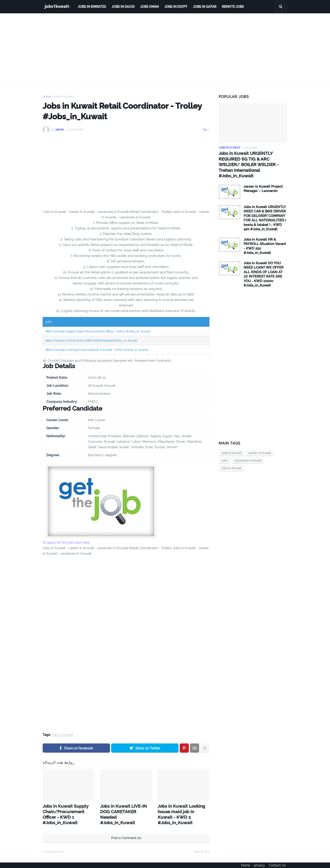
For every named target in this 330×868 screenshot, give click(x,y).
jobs (224, 454)
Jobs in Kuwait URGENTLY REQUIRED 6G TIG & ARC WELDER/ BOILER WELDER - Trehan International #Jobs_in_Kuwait (253, 161)
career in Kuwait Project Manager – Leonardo (263, 182)
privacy (259, 861)
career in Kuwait (260, 446)
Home (47, 96)
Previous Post (54, 844)
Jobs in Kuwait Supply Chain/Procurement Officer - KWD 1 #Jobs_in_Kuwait (98, 331)
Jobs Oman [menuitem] (149, 7)
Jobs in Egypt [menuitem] (176, 7)
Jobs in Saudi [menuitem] (123, 7)
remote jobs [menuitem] (233, 7)
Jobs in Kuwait (64, 96)
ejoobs (48, 861)
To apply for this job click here (66, 542)
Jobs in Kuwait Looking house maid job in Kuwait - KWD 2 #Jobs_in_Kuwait (97, 350)
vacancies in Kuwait (248, 454)
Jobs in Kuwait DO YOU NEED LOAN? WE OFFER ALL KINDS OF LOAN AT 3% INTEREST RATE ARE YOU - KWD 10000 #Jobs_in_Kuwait (264, 268)
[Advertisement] (165, 50)
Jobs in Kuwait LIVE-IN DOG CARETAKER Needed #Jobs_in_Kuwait (91, 341)
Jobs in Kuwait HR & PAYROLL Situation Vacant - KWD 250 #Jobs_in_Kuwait (265, 240)
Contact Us (279, 861)
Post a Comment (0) (126, 830)
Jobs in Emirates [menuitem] (92, 7)
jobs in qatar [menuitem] (205, 7)
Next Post (201, 844)
